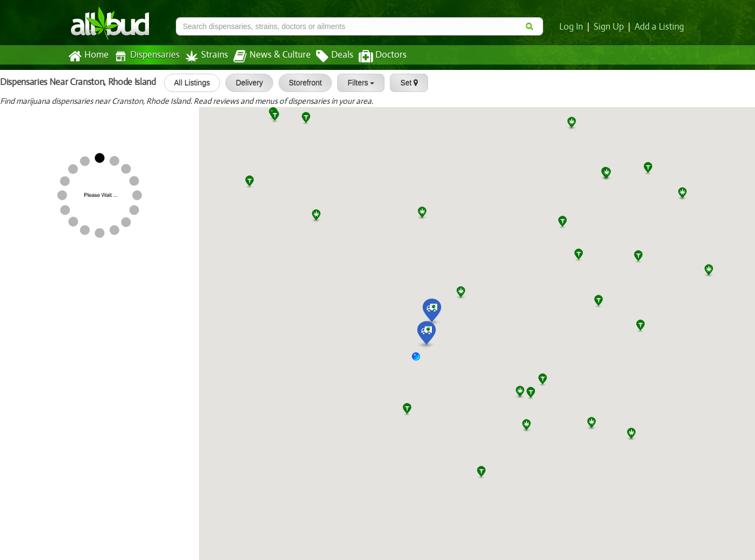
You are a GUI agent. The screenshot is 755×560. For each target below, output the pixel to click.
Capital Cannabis (74, 521)
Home (88, 56)
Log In (573, 27)
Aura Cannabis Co (38, 453)
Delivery (246, 83)
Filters (358, 83)
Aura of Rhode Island (81, 215)
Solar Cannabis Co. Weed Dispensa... (112, 147)
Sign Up (611, 27)
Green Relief (65, 181)
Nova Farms (65, 283)
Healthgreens (67, 112)
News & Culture (266, 56)
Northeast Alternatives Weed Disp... (111, 419)
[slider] (72, 123)
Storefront (302, 83)
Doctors (373, 56)
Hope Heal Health (76, 351)
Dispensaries (145, 56)
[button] (420, 360)
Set (406, 83)
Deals (327, 56)
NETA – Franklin (72, 487)
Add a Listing (660, 27)
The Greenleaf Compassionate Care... (76, 385)
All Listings (188, 83)
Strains (203, 56)
